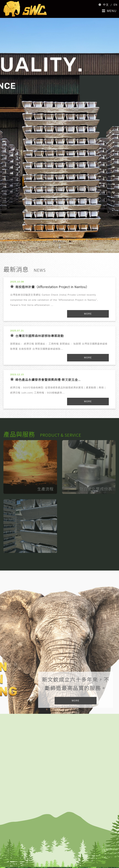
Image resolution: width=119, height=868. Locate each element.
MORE (88, 314)
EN (116, 5)
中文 (106, 5)
